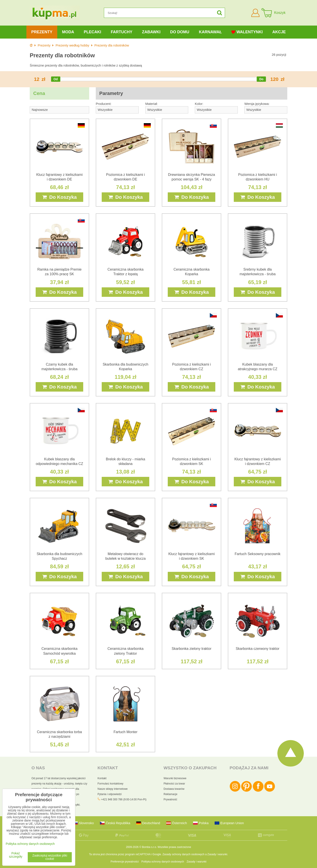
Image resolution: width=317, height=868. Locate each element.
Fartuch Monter (125, 732)
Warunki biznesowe (175, 778)
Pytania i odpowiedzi (110, 794)
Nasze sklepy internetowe (113, 789)
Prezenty (42, 32)
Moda (68, 32)
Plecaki (92, 32)
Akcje (279, 32)
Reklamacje (170, 794)
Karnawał (210, 32)
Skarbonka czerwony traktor (258, 649)
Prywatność (170, 799)
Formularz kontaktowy (110, 784)
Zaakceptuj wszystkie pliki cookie (50, 857)
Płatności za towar (174, 784)
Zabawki (151, 32)
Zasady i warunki (217, 854)
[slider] (56, 79)
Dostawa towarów (174, 789)
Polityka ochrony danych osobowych (163, 862)
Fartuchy (122, 32)
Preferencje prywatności (125, 862)
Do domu (180, 32)
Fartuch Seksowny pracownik (258, 554)
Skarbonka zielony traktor (192, 649)
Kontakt (102, 778)
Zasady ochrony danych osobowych (183, 854)
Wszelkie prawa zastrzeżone (174, 847)
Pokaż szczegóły (16, 855)
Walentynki (247, 32)
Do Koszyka (60, 197)
